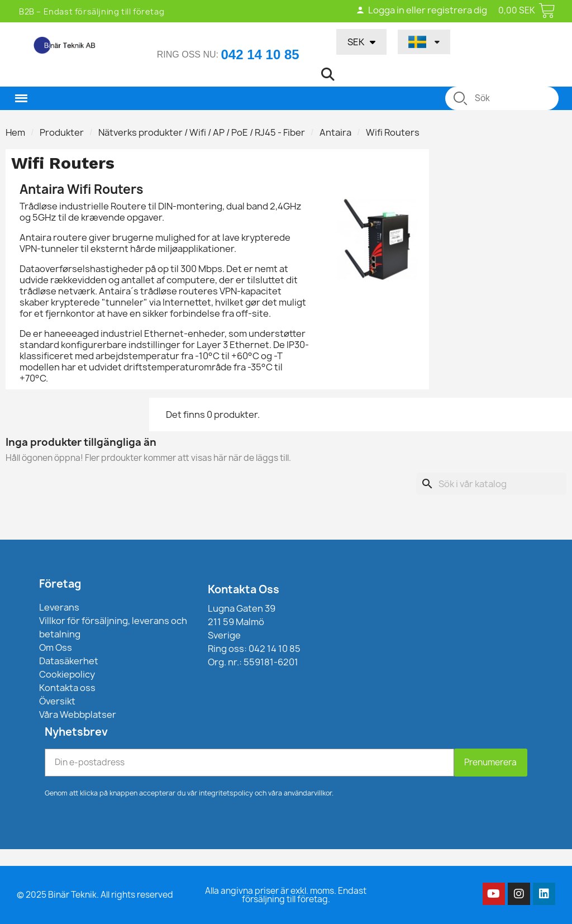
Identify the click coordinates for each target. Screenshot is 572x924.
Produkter (62, 132)
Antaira (335, 132)
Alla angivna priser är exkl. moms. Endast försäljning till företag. (286, 895)
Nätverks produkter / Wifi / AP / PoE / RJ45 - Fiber (202, 132)
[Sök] (491, 484)
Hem (15, 132)
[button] (328, 74)
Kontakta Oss (244, 589)
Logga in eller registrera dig (421, 10)
